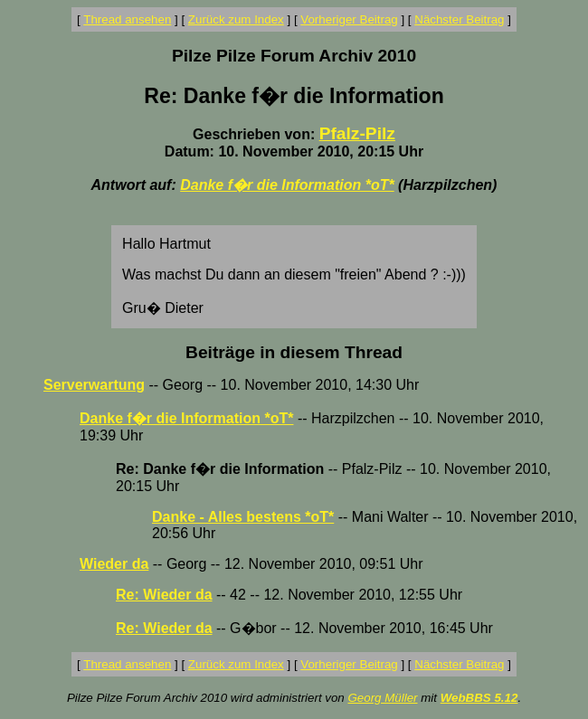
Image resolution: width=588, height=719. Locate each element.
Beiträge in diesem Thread (294, 352)
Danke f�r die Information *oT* (287, 185)
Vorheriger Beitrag (349, 19)
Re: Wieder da (164, 595)
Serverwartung (94, 385)
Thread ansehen (127, 19)
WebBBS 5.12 (479, 698)
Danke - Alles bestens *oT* (243, 517)
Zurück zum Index (236, 19)
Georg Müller (382, 698)
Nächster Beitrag (459, 19)
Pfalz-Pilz (357, 133)
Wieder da (114, 564)
